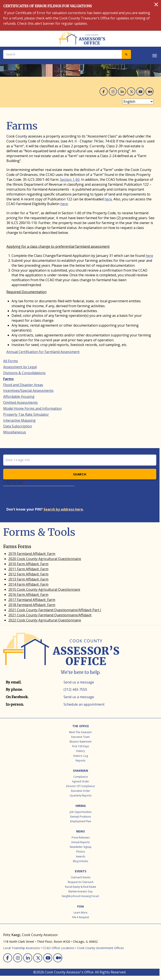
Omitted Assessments (20, 402)
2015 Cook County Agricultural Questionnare (44, 589)
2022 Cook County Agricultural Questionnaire (45, 620)
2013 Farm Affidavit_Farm (28, 579)
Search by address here (63, 509)
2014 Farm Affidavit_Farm (28, 584)
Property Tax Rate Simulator (26, 414)
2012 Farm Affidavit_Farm (28, 574)
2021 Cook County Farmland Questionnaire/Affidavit (50, 615)
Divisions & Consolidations (24, 373)
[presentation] (39, 499)
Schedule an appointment (84, 704)
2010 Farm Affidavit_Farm (28, 564)
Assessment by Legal (20, 367)
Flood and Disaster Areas (23, 385)
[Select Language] (138, 101)
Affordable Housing (19, 397)
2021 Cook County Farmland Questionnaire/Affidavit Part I (55, 610)
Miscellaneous (15, 432)
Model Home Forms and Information (32, 408)
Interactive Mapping (19, 420)
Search (80, 474)
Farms (8, 379)
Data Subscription (18, 426)
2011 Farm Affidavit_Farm (28, 569)
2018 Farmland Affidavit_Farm (32, 605)
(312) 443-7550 (75, 689)
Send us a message (79, 682)
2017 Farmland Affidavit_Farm (32, 600)
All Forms (11, 361)
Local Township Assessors (22, 948)
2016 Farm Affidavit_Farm (28, 595)
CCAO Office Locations (59, 948)
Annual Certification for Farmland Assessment (43, 352)
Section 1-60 (70, 179)
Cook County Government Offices (101, 948)
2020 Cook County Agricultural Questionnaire (45, 559)
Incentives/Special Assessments (28, 391)
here (108, 199)
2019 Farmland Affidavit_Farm (32, 554)
